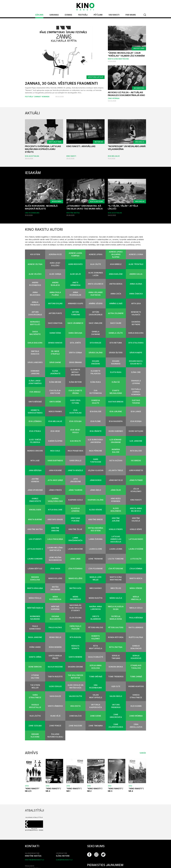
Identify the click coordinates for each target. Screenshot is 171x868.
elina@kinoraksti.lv (64, 860)
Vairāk (143, 753)
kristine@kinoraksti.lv (35, 860)
